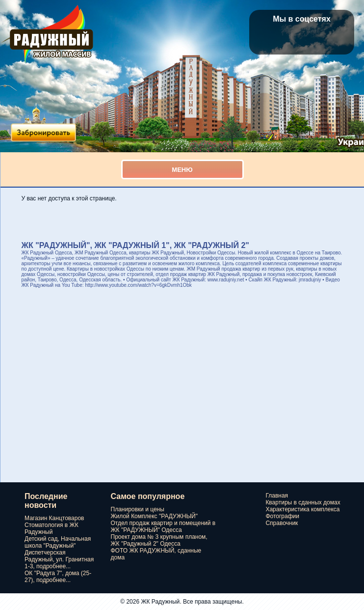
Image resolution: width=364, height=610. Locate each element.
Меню (182, 170)
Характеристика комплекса (302, 509)
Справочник (282, 523)
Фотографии (282, 516)
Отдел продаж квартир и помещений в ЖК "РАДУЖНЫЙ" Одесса (163, 527)
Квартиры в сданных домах (303, 502)
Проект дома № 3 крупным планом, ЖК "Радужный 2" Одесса (159, 540)
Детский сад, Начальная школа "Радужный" (58, 542)
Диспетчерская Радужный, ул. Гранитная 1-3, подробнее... (59, 559)
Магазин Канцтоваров (54, 518)
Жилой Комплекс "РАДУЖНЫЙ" (154, 516)
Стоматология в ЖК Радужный (52, 528)
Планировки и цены (138, 509)
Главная (277, 496)
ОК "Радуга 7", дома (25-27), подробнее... (58, 577)
